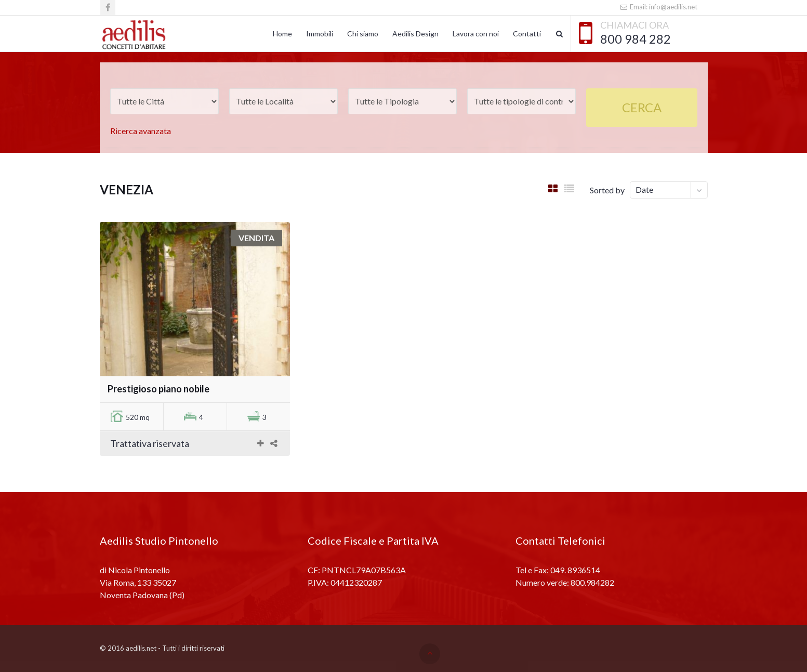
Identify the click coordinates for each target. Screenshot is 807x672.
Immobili (320, 34)
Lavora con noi (476, 34)
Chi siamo (363, 34)
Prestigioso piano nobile (158, 389)
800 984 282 (636, 39)
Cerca (642, 107)
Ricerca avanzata (141, 131)
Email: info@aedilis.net (658, 7)
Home (282, 34)
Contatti (527, 34)
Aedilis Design (415, 34)
